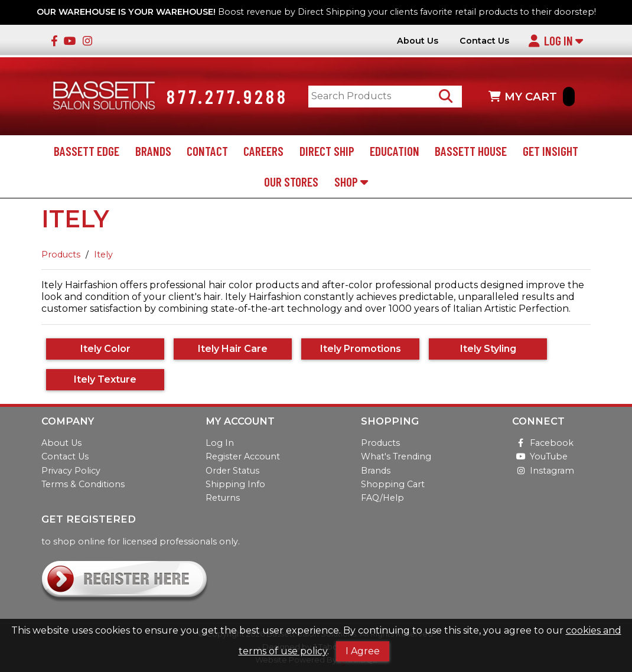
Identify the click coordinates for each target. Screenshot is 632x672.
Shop (351, 182)
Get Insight (550, 151)
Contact (207, 151)
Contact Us (484, 41)
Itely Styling (488, 349)
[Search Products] (446, 97)
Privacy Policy (71, 471)
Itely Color (105, 349)
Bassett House (471, 151)
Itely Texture (105, 379)
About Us (418, 41)
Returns (223, 498)
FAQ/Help (382, 498)
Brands (153, 151)
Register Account (243, 456)
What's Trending (396, 456)
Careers (263, 151)
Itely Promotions (361, 349)
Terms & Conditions (83, 484)
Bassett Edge (87, 151)
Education (395, 151)
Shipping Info (235, 484)
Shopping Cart (393, 484)
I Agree (363, 651)
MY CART (532, 97)
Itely (103, 255)
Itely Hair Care (233, 349)
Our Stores (291, 182)
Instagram (543, 471)
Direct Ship (327, 151)
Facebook (543, 443)
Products (61, 255)
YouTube (540, 456)
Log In (556, 40)
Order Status (232, 471)
